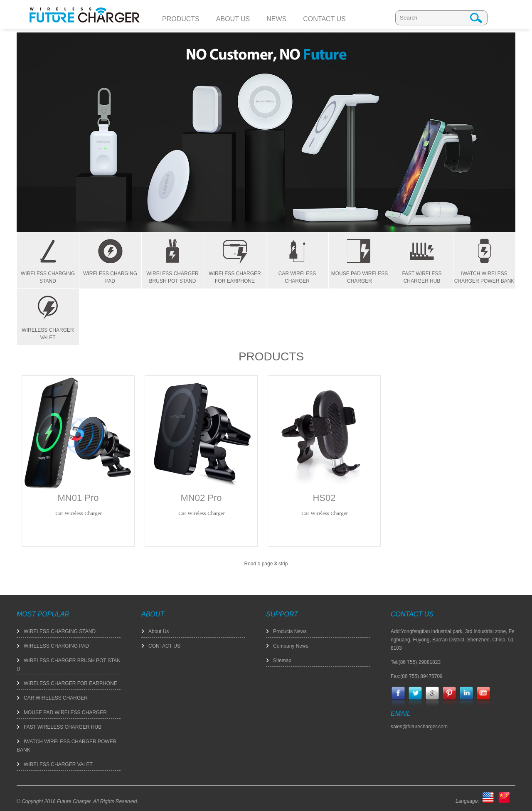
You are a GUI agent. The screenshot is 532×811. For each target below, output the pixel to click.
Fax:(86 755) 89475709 (417, 676)
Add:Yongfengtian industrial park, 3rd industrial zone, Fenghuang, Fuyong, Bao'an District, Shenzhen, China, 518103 (453, 640)
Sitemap (282, 661)
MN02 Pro (201, 498)
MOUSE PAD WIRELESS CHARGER (65, 712)
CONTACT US (164, 646)
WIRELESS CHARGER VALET (58, 764)
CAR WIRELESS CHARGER (56, 698)
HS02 (324, 498)
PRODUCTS (271, 356)
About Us (159, 631)
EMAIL (401, 714)
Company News (291, 646)
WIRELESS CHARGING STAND (60, 631)
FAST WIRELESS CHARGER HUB (63, 727)
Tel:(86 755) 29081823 (416, 662)
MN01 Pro (78, 498)
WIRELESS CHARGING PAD (56, 646)
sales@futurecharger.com (419, 727)
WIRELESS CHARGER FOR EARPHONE (70, 683)
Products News (290, 631)
